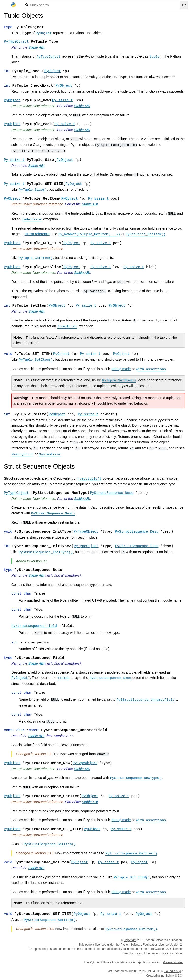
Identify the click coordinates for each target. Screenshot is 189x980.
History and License (142, 953)
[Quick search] (102, 5)
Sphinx (170, 976)
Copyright (130, 940)
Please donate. (173, 962)
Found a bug (173, 971)
